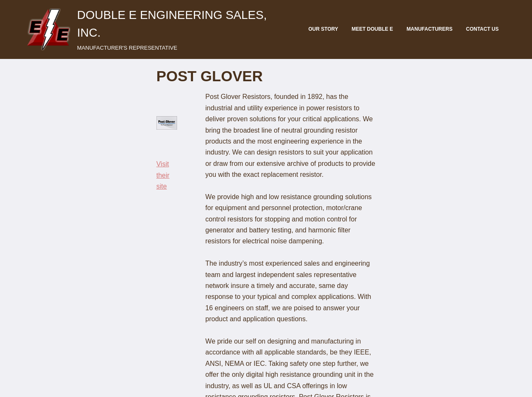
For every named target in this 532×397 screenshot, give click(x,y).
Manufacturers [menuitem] (430, 29)
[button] (48, 29)
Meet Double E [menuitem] (372, 29)
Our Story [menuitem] (323, 29)
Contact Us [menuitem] (482, 29)
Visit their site (52, 165)
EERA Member (483, 387)
